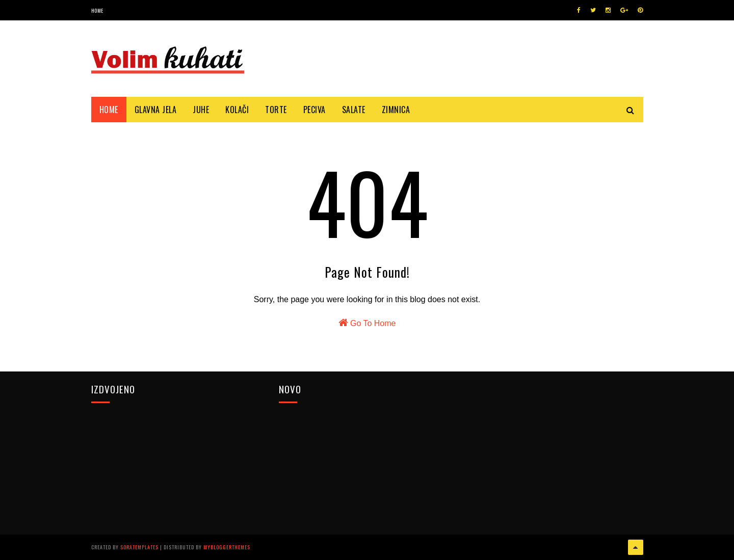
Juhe (201, 110)
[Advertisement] (555, 453)
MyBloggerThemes (227, 547)
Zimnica (396, 110)
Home (97, 10)
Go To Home (367, 323)
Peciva (314, 110)
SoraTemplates (139, 547)
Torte (276, 110)
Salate (354, 110)
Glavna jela (156, 110)
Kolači (237, 110)
